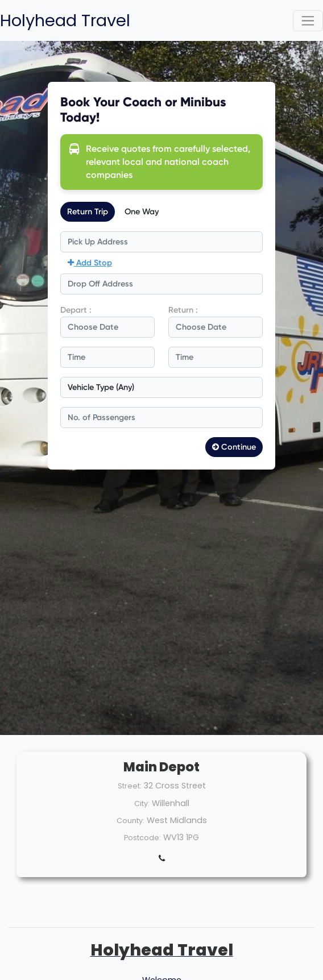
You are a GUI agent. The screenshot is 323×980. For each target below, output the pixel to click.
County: (131, 821)
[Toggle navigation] (308, 21)
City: (142, 803)
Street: (130, 786)
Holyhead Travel (65, 20)
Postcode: (142, 838)
